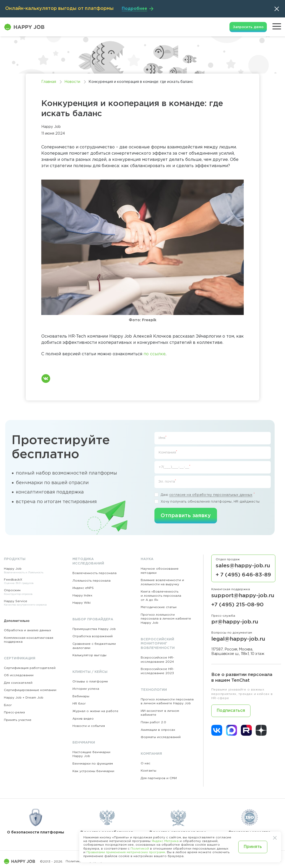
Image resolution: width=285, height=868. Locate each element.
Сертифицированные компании (30, 690)
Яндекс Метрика (165, 841)
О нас (145, 763)
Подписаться (231, 711)
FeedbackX (29, 582)
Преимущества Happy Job (94, 629)
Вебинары (81, 696)
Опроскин (29, 592)
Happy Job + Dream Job (24, 698)
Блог (8, 705)
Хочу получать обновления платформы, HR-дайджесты (207, 501)
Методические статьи (159, 607)
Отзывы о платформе (90, 682)
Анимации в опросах (158, 730)
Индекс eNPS (83, 588)
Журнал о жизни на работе (95, 711)
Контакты (148, 771)
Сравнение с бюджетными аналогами (94, 646)
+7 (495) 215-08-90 (237, 605)
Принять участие (18, 720)
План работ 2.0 (153, 722)
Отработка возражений (93, 636)
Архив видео (83, 719)
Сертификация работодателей (30, 668)
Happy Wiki (82, 603)
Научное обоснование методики (160, 571)
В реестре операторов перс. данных (178, 822)
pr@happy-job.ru (235, 622)
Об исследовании (19, 675)
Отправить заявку (186, 516)
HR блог (79, 704)
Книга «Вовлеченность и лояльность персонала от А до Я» (161, 596)
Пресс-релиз (14, 712)
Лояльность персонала (91, 581)
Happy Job (29, 571)
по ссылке (155, 354)
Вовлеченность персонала (94, 573)
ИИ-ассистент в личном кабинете (160, 713)
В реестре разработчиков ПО (107, 822)
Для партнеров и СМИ (159, 778)
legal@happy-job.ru (238, 639)
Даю (205, 495)
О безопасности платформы (36, 820)
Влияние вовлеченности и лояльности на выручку (162, 582)
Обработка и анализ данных (28, 630)
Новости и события (89, 726)
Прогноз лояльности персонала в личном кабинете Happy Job (166, 619)
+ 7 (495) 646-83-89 (243, 575)
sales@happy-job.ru (243, 566)
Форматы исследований (161, 737)
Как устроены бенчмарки (93, 771)
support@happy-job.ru (243, 596)
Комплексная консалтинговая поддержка (29, 640)
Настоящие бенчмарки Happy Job (91, 754)
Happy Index (82, 596)
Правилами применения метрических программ (126, 852)
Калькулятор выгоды (89, 655)
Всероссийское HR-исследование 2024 (157, 660)
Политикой (140, 849)
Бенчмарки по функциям (93, 764)
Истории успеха (86, 689)
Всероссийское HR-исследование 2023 (157, 671)
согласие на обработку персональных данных (211, 495)
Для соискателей (18, 683)
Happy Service (29, 603)
